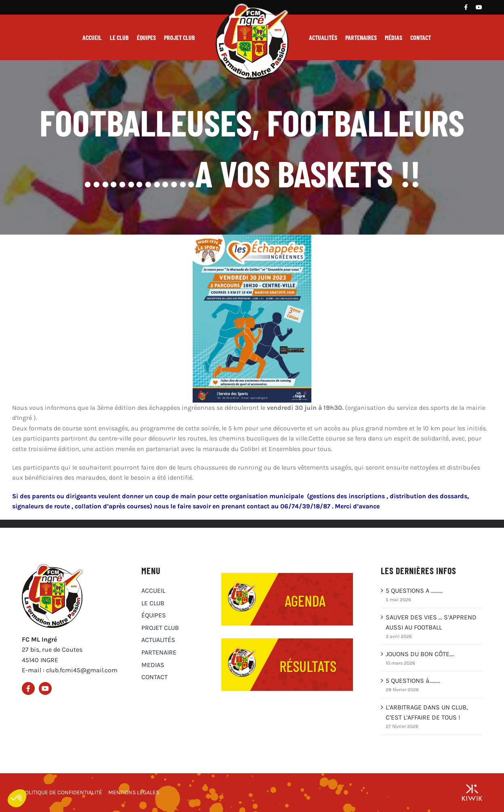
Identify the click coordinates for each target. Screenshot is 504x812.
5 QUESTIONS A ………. (414, 591)
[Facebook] (466, 7)
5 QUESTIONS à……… (413, 681)
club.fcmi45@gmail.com (82, 670)
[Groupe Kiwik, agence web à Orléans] (472, 793)
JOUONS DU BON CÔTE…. (420, 654)
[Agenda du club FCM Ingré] (287, 576)
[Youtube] (479, 7)
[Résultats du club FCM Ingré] (287, 641)
